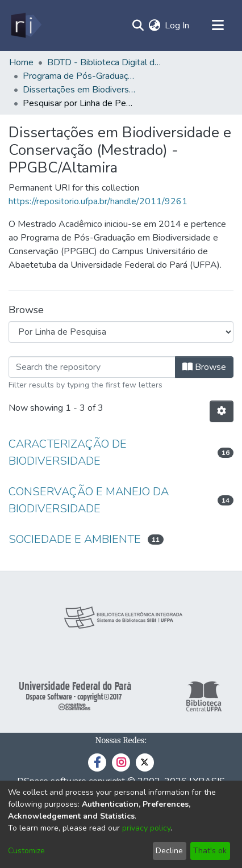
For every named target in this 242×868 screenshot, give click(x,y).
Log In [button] (178, 26)
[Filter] (92, 367)
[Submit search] (138, 26)
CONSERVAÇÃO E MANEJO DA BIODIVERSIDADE (89, 500)
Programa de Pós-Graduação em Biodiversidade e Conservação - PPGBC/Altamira (80, 76)
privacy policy (146, 828)
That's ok (210, 851)
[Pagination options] (222, 411)
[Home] (25, 26)
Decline (169, 851)
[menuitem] (154, 26)
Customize (26, 851)
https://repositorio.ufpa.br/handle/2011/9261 (98, 201)
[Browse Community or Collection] (121, 332)
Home (21, 62)
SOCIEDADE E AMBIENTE (75, 539)
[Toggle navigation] (218, 26)
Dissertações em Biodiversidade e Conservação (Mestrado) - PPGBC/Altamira (80, 90)
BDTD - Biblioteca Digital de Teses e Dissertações (104, 62)
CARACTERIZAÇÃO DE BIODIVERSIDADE (68, 452)
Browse (204, 367)
